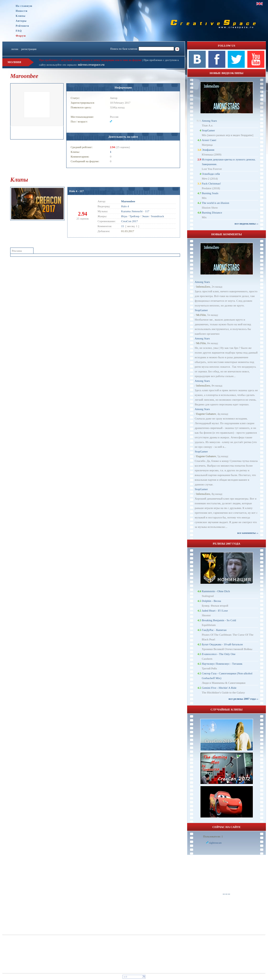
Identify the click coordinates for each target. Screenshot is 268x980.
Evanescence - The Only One (219, 654)
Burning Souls (210, 193)
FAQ (19, 31)
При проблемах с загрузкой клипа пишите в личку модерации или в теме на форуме (90, 60)
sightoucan (215, 843)
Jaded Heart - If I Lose (215, 611)
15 (123, 226)
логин (15, 49)
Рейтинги (22, 26)
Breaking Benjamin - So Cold (219, 620)
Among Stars (209, 121)
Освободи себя (211, 174)
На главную (24, 6)
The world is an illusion (216, 203)
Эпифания (208, 150)
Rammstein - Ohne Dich (216, 591)
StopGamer (208, 130)
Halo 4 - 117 (76, 191)
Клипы (21, 16)
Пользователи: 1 (213, 836)
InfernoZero (203, 287)
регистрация (29, 49)
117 (147, 211)
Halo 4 (125, 206)
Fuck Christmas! (211, 183)
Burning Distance (212, 212)
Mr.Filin (201, 315)
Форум (21, 36)
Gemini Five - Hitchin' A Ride (219, 688)
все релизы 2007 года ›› (243, 699)
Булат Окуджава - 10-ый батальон (222, 644)
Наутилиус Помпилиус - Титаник (222, 664)
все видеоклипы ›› (246, 223)
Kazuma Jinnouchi (132, 211)
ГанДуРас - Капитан (214, 630)
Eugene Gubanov (206, 414)
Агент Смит (209, 140)
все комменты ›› (248, 533)
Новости (22, 11)
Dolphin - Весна (211, 601)
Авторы (21, 21)
